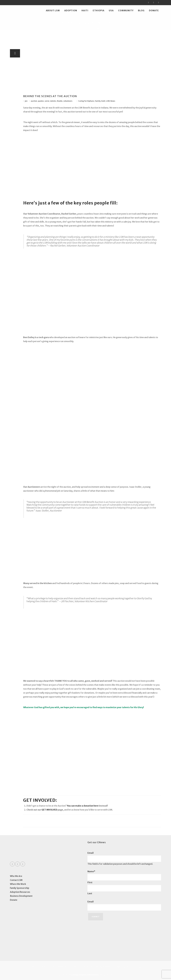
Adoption (71, 10)
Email (91, 853)
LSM (108, 101)
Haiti (85, 10)
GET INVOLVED (49, 810)
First (90, 882)
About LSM (53, 10)
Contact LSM (16, 880)
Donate (154, 10)
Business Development (21, 896)
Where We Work (18, 884)
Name (91, 871)
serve (47, 101)
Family (98, 101)
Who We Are (16, 876)
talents (53, 101)
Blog (141, 10)
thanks (60, 101)
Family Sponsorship (20, 888)
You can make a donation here (83, 806)
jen (26, 101)
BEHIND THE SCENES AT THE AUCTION (50, 96)
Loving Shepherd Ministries (85, 975)
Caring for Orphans (86, 101)
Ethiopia (99, 10)
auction (34, 101)
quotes (41, 101)
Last (90, 893)
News (113, 101)
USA (111, 10)
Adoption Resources (20, 892)
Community (126, 10)
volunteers (68, 101)
